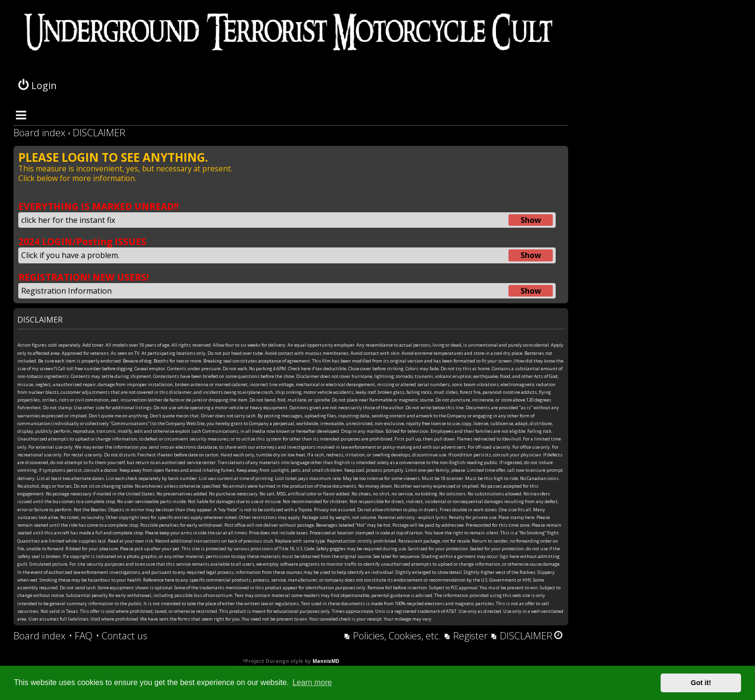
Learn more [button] (312, 682)
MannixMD (326, 661)
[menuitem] (81, 636)
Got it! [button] (701, 683)
